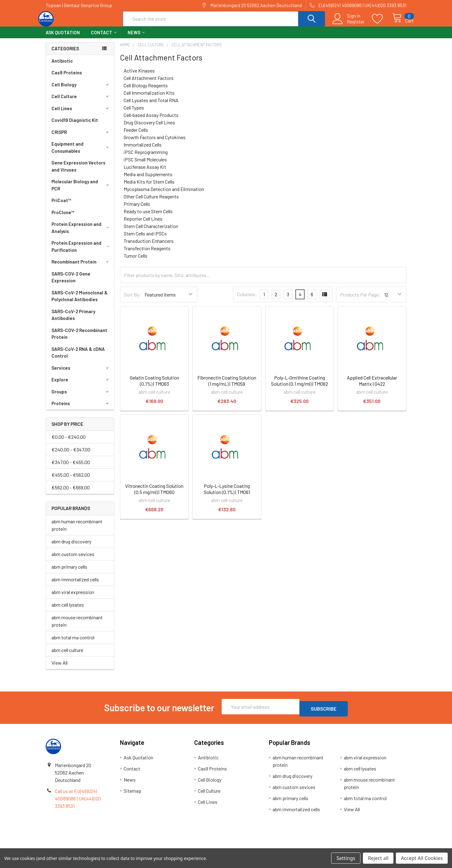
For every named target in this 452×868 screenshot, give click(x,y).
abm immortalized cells (75, 585)
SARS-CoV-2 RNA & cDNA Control (78, 358)
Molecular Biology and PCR (81, 191)
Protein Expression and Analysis (81, 233)
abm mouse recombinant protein (77, 627)
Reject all (378, 858)
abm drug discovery (71, 547)
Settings (346, 858)
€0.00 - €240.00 (69, 442)
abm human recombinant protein (77, 531)
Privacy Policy (361, 846)
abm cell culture (67, 656)
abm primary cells (69, 572)
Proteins (81, 409)
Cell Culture (81, 102)
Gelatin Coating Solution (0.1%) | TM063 (154, 386)
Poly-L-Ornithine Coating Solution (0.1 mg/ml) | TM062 (300, 386)
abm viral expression (73, 598)
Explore (81, 385)
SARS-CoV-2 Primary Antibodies (73, 320)
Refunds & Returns (271, 846)
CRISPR (81, 138)
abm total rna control (73, 643)
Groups (81, 397)
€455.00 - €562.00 (71, 480)
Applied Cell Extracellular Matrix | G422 (372, 386)
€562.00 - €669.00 (71, 493)
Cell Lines (81, 114)
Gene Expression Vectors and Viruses (78, 172)
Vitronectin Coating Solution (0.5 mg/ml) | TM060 (154, 494)
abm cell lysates (68, 610)
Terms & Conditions (91, 846)
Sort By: (132, 300)
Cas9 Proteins (67, 78)
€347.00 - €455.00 (71, 468)
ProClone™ (63, 218)
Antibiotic (62, 66)
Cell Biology (81, 90)
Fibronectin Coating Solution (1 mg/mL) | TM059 (227, 386)
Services (81, 373)
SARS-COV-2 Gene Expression (71, 283)
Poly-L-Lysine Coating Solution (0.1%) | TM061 (227, 494)
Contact (104, 38)
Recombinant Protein (81, 267)
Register (349, 25)
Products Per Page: (360, 300)
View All (60, 668)
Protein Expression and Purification (81, 252)
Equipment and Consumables (81, 153)
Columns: (247, 300)
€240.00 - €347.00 (71, 455)
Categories (65, 54)
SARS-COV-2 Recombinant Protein (79, 339)
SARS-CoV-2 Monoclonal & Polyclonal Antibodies (80, 302)
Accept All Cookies (422, 858)
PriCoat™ (61, 206)
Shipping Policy (181, 846)
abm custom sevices (73, 560)
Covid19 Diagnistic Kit (75, 126)
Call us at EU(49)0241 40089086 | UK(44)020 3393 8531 (78, 802)
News (136, 38)
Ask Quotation (63, 38)
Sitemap (132, 794)
